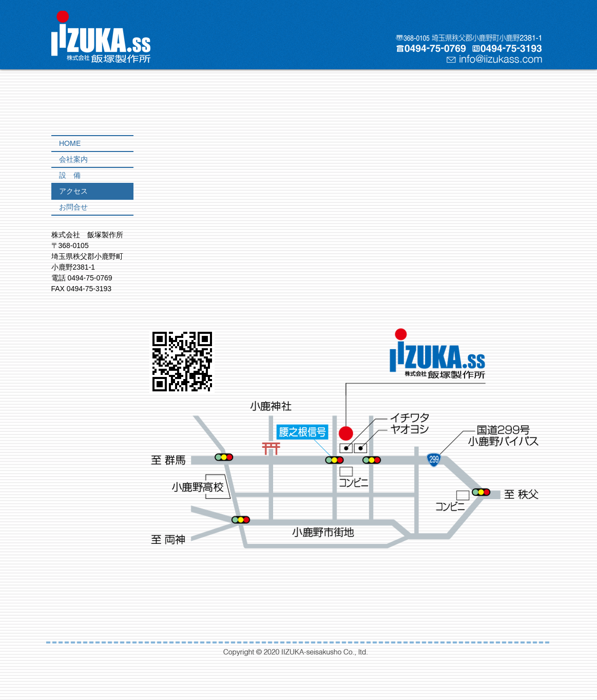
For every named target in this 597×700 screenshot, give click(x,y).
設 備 (70, 175)
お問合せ (73, 207)
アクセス (73, 191)
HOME (70, 143)
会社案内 (73, 159)
